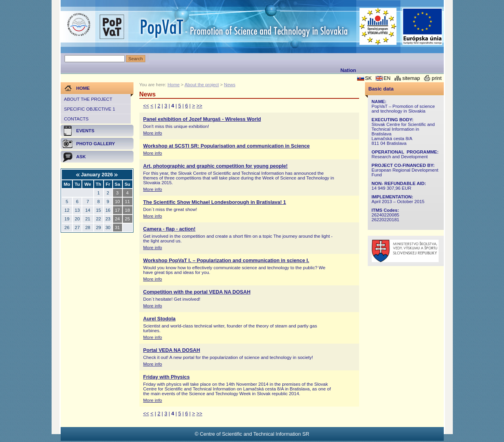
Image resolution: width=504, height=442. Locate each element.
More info (153, 133)
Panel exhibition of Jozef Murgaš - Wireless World (202, 119)
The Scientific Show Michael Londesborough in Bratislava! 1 (215, 202)
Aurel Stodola (159, 319)
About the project (88, 99)
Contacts (76, 119)
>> (199, 106)
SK (368, 78)
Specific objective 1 (90, 109)
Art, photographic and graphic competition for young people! (216, 166)
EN (387, 78)
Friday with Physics (167, 377)
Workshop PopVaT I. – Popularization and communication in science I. (226, 261)
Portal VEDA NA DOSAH (172, 350)
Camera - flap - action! (170, 229)
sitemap (411, 78)
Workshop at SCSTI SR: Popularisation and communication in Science (227, 146)
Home (173, 85)
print (437, 78)
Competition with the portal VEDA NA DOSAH (197, 292)
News (230, 85)
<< (146, 106)
